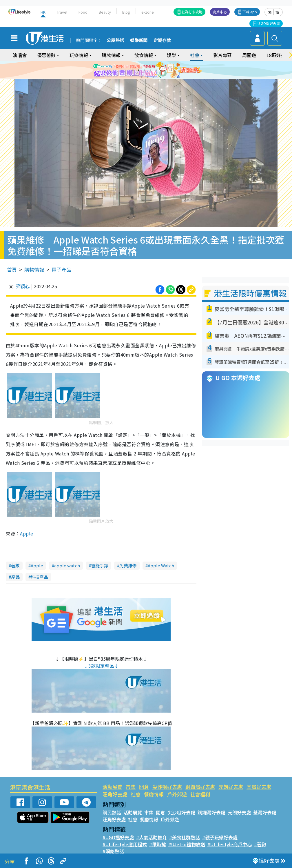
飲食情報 (144, 55)
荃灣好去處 (259, 787)
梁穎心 (23, 286)
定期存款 (162, 41)
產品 (15, 577)
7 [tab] (142, 77)
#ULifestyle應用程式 (125, 844)
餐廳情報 (154, 794)
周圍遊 (249, 55)
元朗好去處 (231, 787)
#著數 (260, 844)
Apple (27, 533)
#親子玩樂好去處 (220, 837)
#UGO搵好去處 (118, 837)
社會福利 (200, 794)
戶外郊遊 (177, 794)
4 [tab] (150, 70)
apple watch (67, 565)
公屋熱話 (115, 41)
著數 (15, 565)
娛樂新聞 (139, 41)
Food (83, 12)
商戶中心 (220, 12)
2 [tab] (139, 70)
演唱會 (20, 55)
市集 (131, 787)
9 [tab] (153, 77)
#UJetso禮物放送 (187, 844)
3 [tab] (145, 70)
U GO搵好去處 (269, 23)
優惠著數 (46, 55)
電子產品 (61, 269)
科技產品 (39, 577)
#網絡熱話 (113, 851)
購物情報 (111, 55)
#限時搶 (158, 844)
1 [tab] (133, 70)
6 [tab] (162, 70)
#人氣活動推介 (152, 837)
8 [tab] (147, 77)
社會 (195, 55)
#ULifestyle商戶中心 (230, 844)
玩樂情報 (79, 55)
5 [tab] (156, 70)
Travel (62, 12)
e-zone (148, 12)
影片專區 (222, 55)
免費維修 (128, 565)
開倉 (144, 787)
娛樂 (171, 55)
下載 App (250, 12)
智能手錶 (100, 565)
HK (43, 12)
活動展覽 (112, 787)
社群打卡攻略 (192, 12)
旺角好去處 (115, 794)
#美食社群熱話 (185, 837)
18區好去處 (278, 55)
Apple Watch (161, 565)
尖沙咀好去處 (167, 787)
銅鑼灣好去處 (200, 787)
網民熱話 (112, 812)
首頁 (12, 269)
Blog (126, 12)
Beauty (105, 12)
